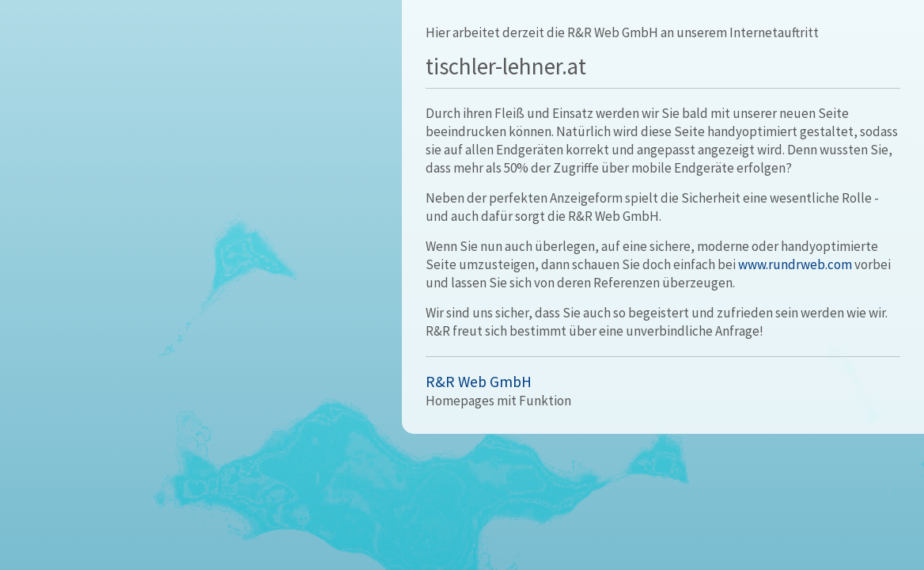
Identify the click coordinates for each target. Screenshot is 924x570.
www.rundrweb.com (795, 264)
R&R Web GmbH (479, 382)
